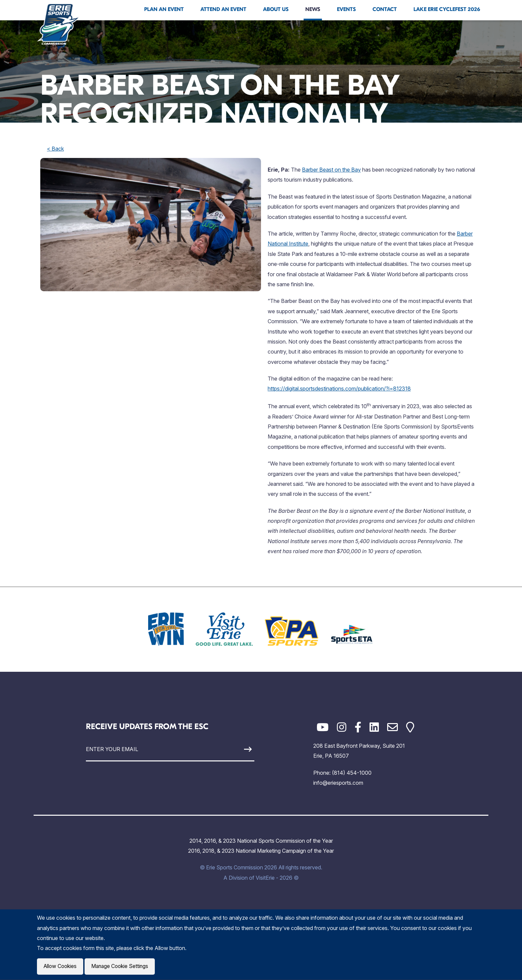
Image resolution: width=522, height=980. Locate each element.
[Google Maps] (410, 727)
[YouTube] (323, 727)
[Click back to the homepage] (58, 24)
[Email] (392, 727)
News (313, 9)
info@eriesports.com (338, 783)
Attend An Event (223, 9)
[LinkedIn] (374, 727)
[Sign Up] (232, 749)
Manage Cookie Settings (122, 967)
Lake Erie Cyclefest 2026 (447, 9)
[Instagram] (342, 727)
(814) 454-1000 (352, 773)
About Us (276, 9)
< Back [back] (55, 149)
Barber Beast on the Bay (331, 170)
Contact (385, 9)
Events (346, 9)
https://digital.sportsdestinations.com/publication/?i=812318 (339, 389)
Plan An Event (164, 9)
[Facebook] (358, 727)
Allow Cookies (61, 967)
